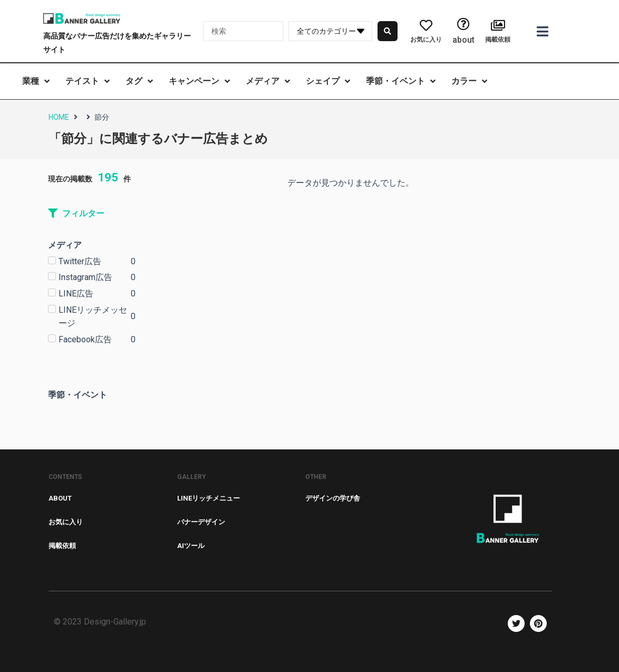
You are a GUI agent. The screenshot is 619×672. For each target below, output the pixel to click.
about (463, 40)
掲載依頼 (498, 40)
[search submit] (388, 31)
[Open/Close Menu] (543, 31)
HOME (59, 117)
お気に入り (426, 40)
